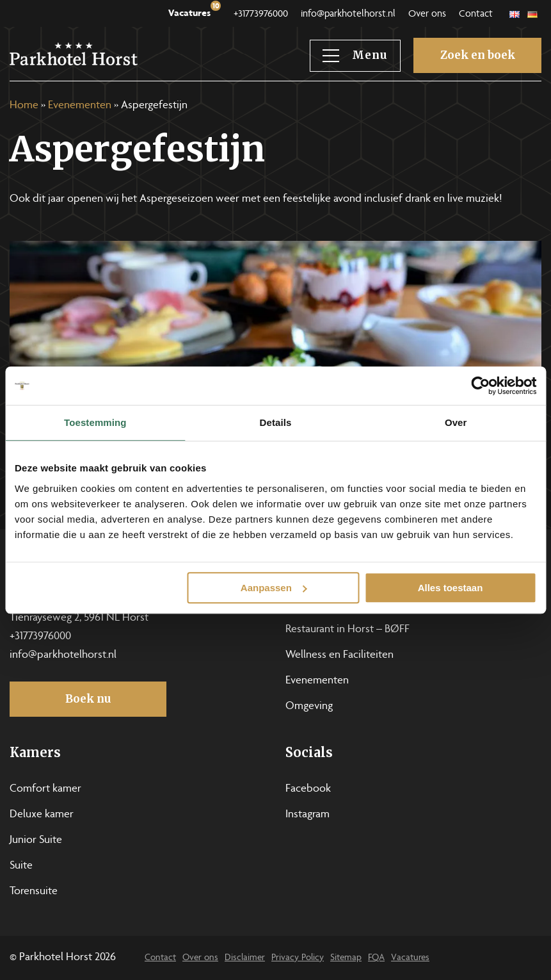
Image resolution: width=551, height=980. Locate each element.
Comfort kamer (45, 789)
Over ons (427, 15)
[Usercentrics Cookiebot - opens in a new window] (480, 386)
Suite (21, 866)
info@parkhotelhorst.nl (348, 15)
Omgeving (309, 706)
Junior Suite (36, 840)
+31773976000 (261, 15)
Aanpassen (274, 588)
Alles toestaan (451, 588)
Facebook (308, 789)
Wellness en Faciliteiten (339, 655)
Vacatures (195, 11)
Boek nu (88, 699)
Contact (476, 15)
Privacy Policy (298, 958)
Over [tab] (456, 422)
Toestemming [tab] (95, 422)
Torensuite (34, 892)
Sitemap (346, 958)
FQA (376, 958)
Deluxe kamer (42, 815)
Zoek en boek (478, 55)
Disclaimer (245, 958)
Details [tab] (276, 422)
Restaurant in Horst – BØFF (347, 630)
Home (24, 106)
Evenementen (80, 106)
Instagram (307, 815)
